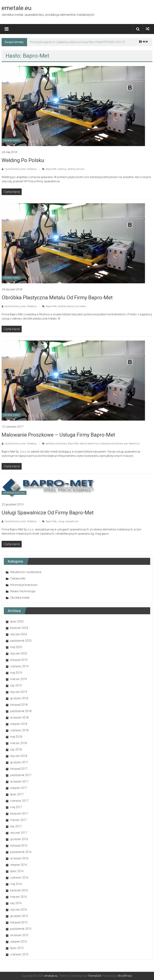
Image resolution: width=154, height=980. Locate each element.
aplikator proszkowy (56, 444)
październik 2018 (21, 711)
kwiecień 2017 (19, 814)
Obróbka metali (11, 140)
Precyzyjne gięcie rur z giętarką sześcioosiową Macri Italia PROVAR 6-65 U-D (77, 42)
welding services (76, 169)
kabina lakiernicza (89, 444)
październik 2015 (21, 929)
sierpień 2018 (19, 724)
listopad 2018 (19, 705)
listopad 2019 (19, 660)
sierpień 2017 (19, 788)
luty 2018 (16, 750)
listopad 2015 (19, 922)
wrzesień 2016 (19, 858)
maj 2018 (16, 737)
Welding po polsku (23, 160)
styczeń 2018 (19, 756)
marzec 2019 (19, 679)
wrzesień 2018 (19, 717)
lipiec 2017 (17, 794)
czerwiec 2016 (19, 878)
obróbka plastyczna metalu (72, 306)
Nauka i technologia (23, 591)
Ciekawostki (18, 578)
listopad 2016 (19, 846)
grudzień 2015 (19, 916)
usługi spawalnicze (68, 521)
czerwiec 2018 (19, 730)
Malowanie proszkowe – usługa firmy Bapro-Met (58, 435)
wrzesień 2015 (19, 935)
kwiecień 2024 (19, 628)
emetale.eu (17, 8)
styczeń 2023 (19, 653)
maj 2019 (16, 673)
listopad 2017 (19, 769)
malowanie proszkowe (111, 444)
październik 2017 (21, 775)
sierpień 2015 (19, 942)
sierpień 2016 (19, 865)
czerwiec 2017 (19, 801)
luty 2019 (16, 685)
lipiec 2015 (17, 948)
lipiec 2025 (17, 621)
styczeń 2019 (19, 692)
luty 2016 (16, 903)
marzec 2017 (19, 820)
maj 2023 (16, 647)
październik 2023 (21, 641)
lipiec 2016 (17, 871)
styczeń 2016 (19, 910)
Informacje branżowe (14, 493)
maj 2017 (16, 807)
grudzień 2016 (19, 839)
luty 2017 (16, 826)
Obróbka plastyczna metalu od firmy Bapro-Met (57, 298)
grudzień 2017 (19, 762)
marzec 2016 (19, 897)
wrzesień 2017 (19, 782)
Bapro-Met (51, 169)
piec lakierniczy (132, 444)
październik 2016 (21, 852)
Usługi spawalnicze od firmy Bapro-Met (48, 513)
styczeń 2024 (19, 634)
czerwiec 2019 (19, 666)
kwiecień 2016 (19, 890)
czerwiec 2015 (19, 954)
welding (62, 169)
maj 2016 (16, 884)
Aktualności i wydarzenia (26, 572)
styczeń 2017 (19, 833)
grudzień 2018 (19, 698)
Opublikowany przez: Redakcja (20, 169)
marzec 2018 (19, 743)
